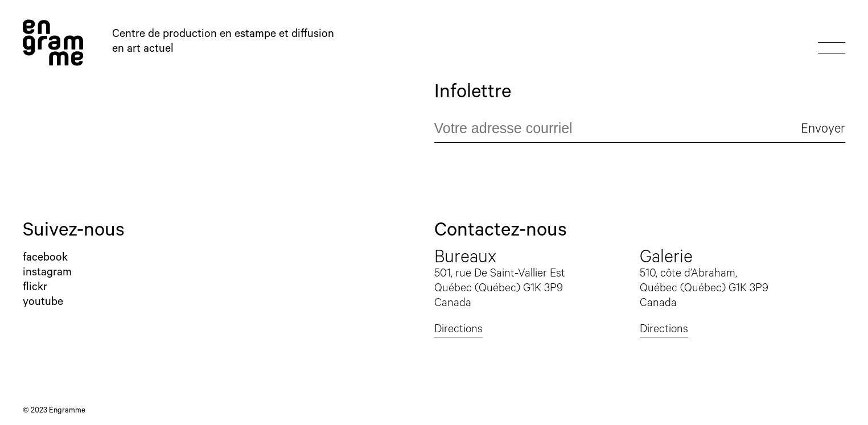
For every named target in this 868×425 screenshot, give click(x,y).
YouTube (43, 303)
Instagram (47, 274)
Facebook (45, 259)
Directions (458, 331)
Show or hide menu (832, 43)
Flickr (35, 288)
